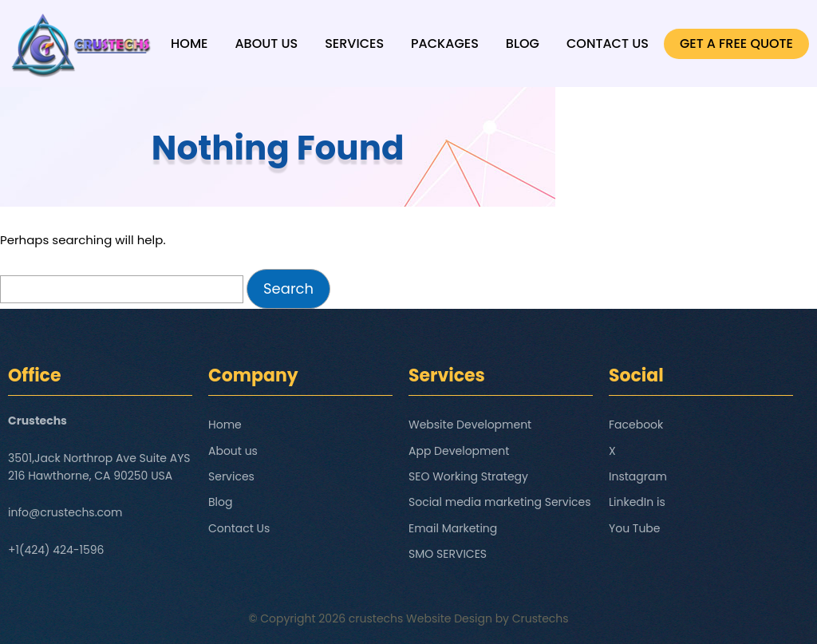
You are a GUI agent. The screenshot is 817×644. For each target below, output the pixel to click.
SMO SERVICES (448, 554)
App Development (459, 451)
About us (266, 43)
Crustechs (541, 618)
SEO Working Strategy (468, 476)
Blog (523, 43)
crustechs (376, 618)
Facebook (636, 425)
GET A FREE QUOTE (736, 43)
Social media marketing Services (500, 502)
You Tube (635, 528)
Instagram (638, 476)
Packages (445, 43)
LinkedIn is (637, 502)
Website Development (470, 425)
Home (189, 43)
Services (354, 43)
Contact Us (608, 43)
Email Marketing (453, 528)
